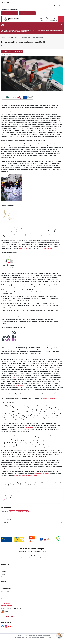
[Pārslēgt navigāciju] (61, 19)
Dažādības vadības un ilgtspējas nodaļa (15, 491)
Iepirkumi (4, 572)
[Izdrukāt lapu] (32, 519)
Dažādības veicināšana (22, 511)
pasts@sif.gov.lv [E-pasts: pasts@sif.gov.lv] (8, 606)
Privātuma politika (6, 589)
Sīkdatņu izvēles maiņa (8, 594)
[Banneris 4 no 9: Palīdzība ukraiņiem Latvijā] (32, 539)
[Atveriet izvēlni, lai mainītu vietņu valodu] (47, 19)
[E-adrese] (5, 611)
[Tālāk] (61, 539)
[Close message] (61, 25)
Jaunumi (12, 511)
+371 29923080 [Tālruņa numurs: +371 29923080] (10, 500)
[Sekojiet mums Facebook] (2, 627)
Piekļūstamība (5, 591)
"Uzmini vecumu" (20, 385)
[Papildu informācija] (9, 611)
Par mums (4, 577)
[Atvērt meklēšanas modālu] (41, 19)
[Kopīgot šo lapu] (32, 523)
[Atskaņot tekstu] (8, 46)
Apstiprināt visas (27, 13)
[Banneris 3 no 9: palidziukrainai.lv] (19, 539)
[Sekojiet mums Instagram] (6, 627)
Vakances (4, 569)
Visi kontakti (10, 616)
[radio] (22, 556)
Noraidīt (10, 13)
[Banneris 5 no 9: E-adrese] (45, 539)
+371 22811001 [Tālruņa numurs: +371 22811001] (8, 603)
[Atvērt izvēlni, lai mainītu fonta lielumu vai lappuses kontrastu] (54, 19)
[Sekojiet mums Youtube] (10, 626)
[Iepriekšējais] (3, 539)
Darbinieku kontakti (7, 586)
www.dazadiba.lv (31, 427)
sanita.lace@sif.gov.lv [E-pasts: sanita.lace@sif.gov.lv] (24, 500)
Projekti (3, 574)
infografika (14, 377)
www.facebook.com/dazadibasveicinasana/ (25, 476)
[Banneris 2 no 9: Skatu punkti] (6, 539)
